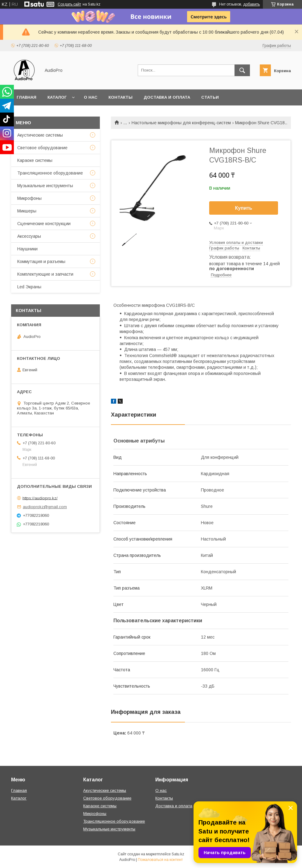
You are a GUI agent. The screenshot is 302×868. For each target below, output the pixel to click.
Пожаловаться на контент (160, 860)
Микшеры (27, 211)
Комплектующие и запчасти (45, 274)
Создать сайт (69, 4)
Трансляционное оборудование (50, 173)
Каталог (57, 97)
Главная (27, 97)
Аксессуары (29, 236)
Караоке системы (35, 160)
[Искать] (242, 70)
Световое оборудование (42, 148)
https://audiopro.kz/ (40, 498)
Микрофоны (29, 198)
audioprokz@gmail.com (45, 507)
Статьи (210, 97)
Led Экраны (29, 287)
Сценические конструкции (44, 224)
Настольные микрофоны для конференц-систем (181, 123)
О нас (91, 97)
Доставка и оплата (167, 97)
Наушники (27, 249)
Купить (244, 208)
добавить (251, 4)
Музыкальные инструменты (45, 186)
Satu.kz (178, 854)
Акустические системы (40, 135)
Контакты (120, 97)
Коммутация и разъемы (41, 261)
